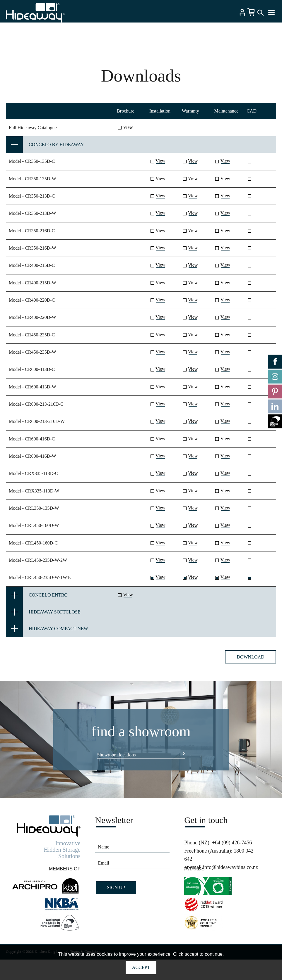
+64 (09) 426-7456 (232, 847)
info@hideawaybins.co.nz (230, 871)
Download (250, 661)
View (128, 131)
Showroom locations (117, 759)
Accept (141, 967)
